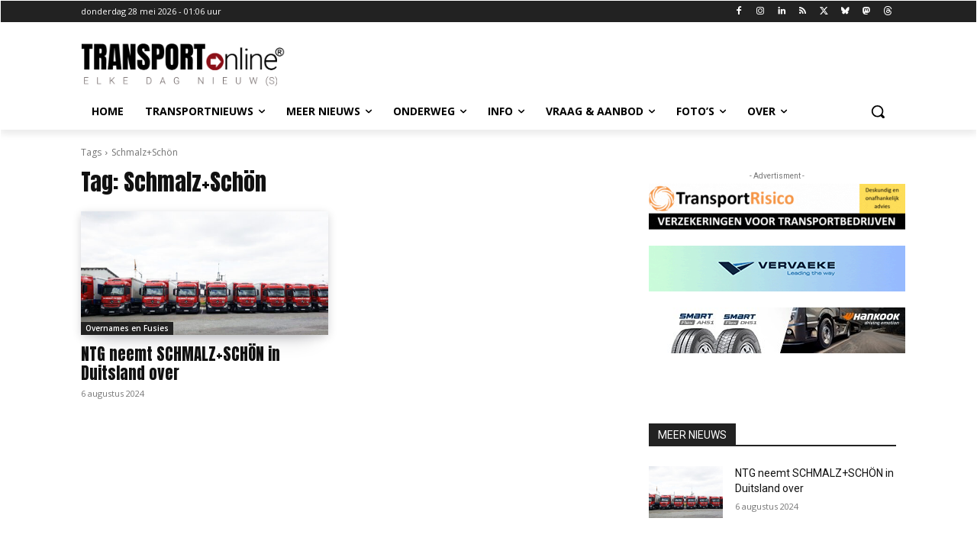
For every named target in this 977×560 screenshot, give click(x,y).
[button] (878, 111)
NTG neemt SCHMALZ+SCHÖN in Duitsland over (181, 364)
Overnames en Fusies (127, 328)
